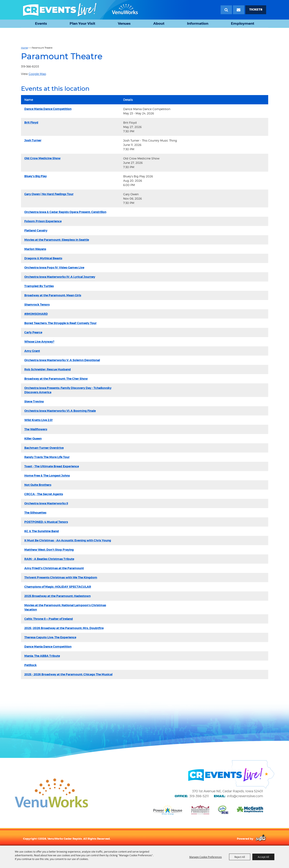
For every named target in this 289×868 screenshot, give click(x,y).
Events (41, 23)
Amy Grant (32, 351)
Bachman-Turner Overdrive (44, 448)
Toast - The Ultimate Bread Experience (52, 466)
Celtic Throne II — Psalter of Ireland (49, 619)
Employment (243, 23)
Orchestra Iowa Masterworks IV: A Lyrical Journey (60, 277)
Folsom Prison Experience (43, 221)
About (159, 23)
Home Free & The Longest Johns (47, 476)
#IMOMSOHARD (36, 314)
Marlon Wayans (35, 249)
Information (198, 23)
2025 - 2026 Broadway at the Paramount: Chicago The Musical (68, 674)
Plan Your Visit (82, 23)
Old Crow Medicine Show (42, 158)
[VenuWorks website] (51, 793)
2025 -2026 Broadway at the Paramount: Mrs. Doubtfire (64, 628)
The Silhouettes (35, 513)
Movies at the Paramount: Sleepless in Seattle (57, 240)
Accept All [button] (263, 857)
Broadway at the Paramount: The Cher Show (56, 379)
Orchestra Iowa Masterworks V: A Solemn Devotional (62, 360)
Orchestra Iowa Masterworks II (46, 503)
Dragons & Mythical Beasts (43, 258)
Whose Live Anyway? (39, 342)
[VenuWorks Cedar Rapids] (81, 10)
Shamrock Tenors (37, 305)
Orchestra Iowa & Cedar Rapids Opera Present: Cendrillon (65, 212)
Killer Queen (33, 439)
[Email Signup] (239, 10)
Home (24, 48)
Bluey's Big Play (36, 176)
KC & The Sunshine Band (42, 531)
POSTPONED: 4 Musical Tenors (46, 522)
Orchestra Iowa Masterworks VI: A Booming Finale (60, 411)
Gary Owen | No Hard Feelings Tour (49, 194)
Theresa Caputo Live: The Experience (50, 637)
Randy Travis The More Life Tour (47, 457)
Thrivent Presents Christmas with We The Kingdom (61, 577)
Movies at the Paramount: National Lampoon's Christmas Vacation (65, 607)
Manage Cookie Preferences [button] (206, 857)
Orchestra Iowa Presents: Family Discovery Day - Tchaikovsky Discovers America (68, 390)
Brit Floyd (31, 122)
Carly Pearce (33, 332)
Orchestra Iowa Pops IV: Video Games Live (54, 268)
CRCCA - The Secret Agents (44, 494)
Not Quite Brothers (38, 485)
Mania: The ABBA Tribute (42, 656)
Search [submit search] (226, 10)
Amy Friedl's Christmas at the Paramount (54, 568)
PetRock (30, 665)
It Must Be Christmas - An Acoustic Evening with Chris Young (68, 540)
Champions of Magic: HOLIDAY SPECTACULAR (58, 587)
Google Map (37, 74)
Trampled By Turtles (39, 286)
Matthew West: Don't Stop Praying (49, 550)
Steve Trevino (34, 401)
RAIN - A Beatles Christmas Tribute (49, 559)
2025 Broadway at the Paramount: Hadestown (57, 596)
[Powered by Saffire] (261, 839)
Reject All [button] (240, 857)
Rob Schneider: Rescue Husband (48, 369)
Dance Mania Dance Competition (48, 109)
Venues (124, 23)
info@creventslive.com (245, 796)
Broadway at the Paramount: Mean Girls (53, 295)
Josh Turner (33, 140)
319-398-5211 (199, 796)
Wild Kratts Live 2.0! (39, 420)
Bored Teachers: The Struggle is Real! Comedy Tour (60, 323)
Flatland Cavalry (36, 230)
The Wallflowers (36, 429)
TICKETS (256, 10)
